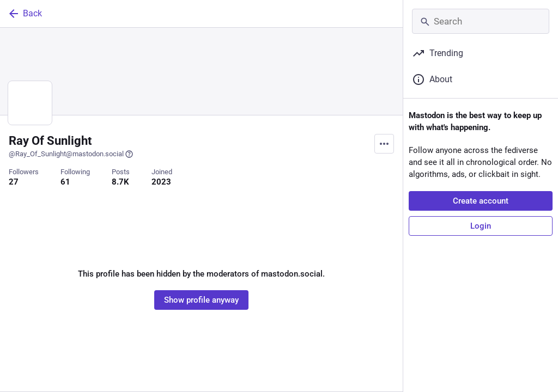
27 (14, 182)
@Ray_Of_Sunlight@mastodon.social (71, 154)
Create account (481, 201)
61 (65, 182)
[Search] (481, 21)
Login (481, 226)
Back (25, 14)
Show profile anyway (201, 300)
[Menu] (384, 144)
